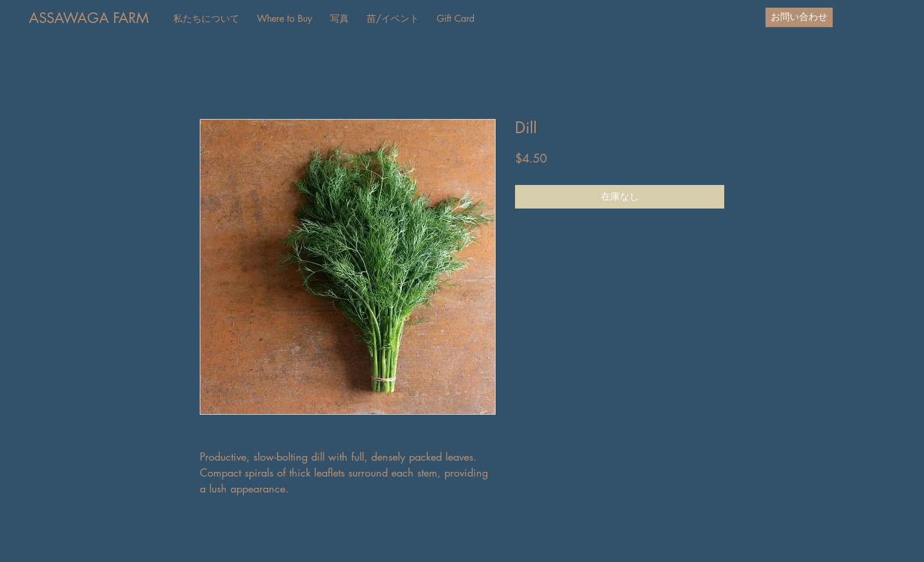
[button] (285, 19)
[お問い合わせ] (799, 17)
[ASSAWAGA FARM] (89, 18)
